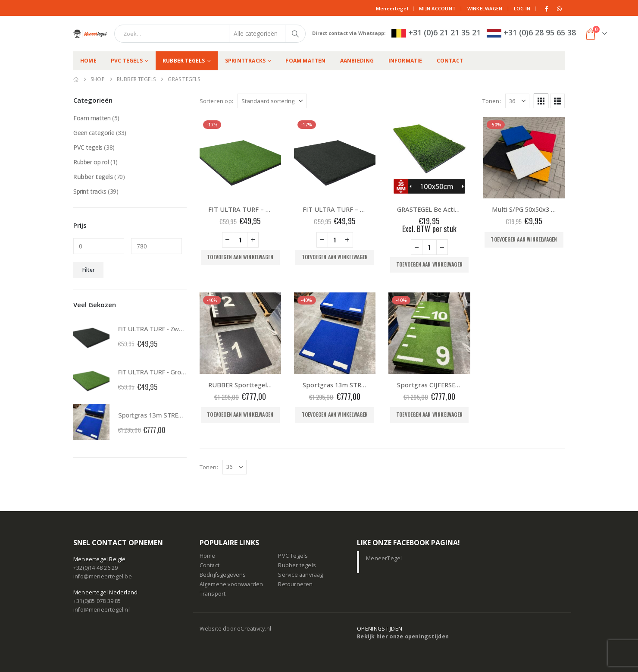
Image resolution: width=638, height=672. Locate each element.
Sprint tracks (90, 191)
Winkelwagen (485, 8)
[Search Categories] (257, 34)
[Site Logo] (91, 34)
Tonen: (492, 101)
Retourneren (295, 584)
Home (88, 61)
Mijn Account (437, 8)
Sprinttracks (245, 61)
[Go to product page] (240, 158)
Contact (450, 61)
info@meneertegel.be (103, 576)
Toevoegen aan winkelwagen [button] (240, 257)
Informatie (405, 61)
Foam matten (305, 61)
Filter (89, 270)
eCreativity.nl (254, 629)
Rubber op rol (91, 162)
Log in (522, 8)
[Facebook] (547, 9)
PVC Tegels (293, 556)
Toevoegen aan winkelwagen (524, 239)
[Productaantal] (240, 240)
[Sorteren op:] (272, 101)
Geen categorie (94, 133)
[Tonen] (517, 101)
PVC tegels (127, 61)
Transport (213, 594)
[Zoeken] (295, 34)
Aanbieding (357, 61)
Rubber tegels (184, 61)
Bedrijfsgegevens (223, 575)
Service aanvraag (300, 575)
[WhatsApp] (559, 9)
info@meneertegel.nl (102, 610)
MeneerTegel (384, 558)
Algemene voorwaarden (231, 584)
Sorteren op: (216, 101)
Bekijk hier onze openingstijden (403, 636)
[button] (541, 101)
